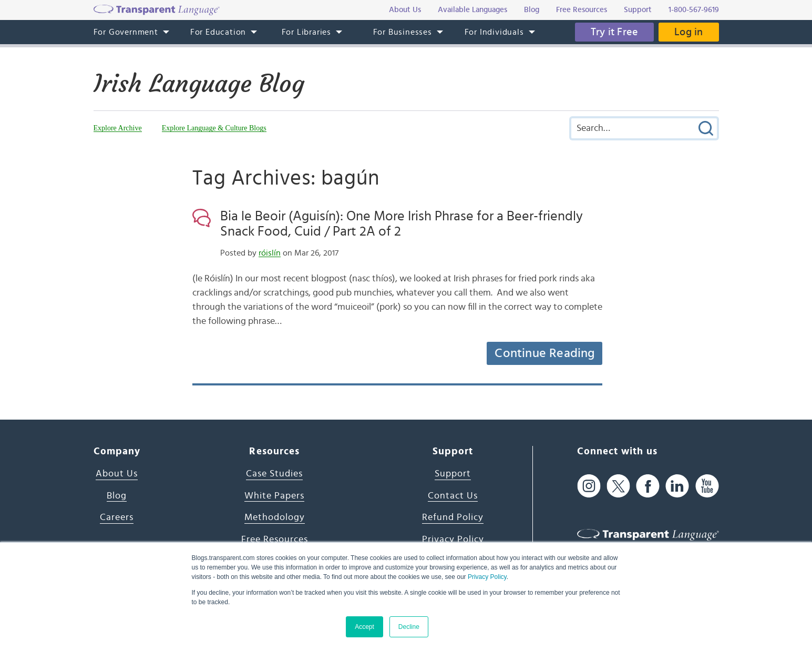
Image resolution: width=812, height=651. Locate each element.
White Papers (274, 496)
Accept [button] (364, 627)
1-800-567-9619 (694, 10)
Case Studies (274, 474)
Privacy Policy (487, 577)
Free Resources (275, 540)
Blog (117, 496)
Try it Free (614, 32)
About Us (117, 474)
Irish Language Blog (199, 84)
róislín (270, 253)
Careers (117, 517)
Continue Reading (544, 353)
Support (453, 474)
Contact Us (453, 496)
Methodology (275, 517)
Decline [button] (409, 627)
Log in (688, 32)
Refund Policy (453, 517)
